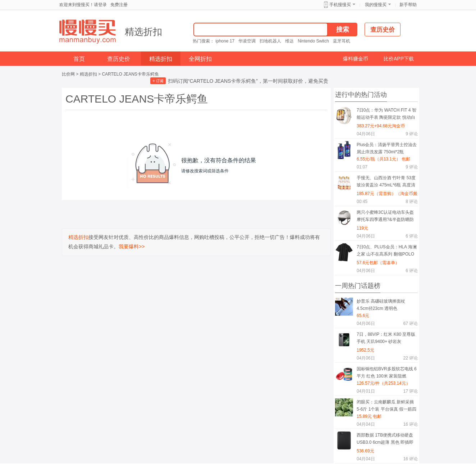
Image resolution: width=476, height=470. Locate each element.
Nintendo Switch (313, 41)
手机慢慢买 (340, 5)
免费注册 (119, 5)
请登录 (100, 5)
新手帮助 (408, 5)
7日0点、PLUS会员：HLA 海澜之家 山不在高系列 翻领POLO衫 (387, 252)
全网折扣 (200, 59)
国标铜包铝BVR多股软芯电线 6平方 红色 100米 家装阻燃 (387, 372)
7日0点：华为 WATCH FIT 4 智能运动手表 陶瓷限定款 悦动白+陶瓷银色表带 (386, 115)
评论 (412, 134)
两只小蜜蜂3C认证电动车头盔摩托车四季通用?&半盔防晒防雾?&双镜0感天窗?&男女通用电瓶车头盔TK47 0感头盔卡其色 (387, 217)
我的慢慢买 (376, 5)
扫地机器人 (270, 41)
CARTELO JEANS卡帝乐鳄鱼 (130, 74)
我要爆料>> (132, 247)
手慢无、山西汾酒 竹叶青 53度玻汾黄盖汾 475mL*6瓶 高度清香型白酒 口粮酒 (386, 183)
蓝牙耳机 (342, 41)
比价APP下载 (399, 59)
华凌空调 (247, 41)
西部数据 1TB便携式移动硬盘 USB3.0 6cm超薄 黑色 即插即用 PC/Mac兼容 (385, 440)
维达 (289, 41)
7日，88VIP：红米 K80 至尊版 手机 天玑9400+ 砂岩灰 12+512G (386, 339)
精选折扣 (143, 32)
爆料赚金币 (356, 59)
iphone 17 (225, 41)
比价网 (68, 74)
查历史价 (119, 59)
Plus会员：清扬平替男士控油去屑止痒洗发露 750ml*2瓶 (387, 148)
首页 (79, 59)
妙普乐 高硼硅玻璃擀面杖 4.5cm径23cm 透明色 (381, 305)
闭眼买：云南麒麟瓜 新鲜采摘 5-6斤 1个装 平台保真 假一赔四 (386, 406)
